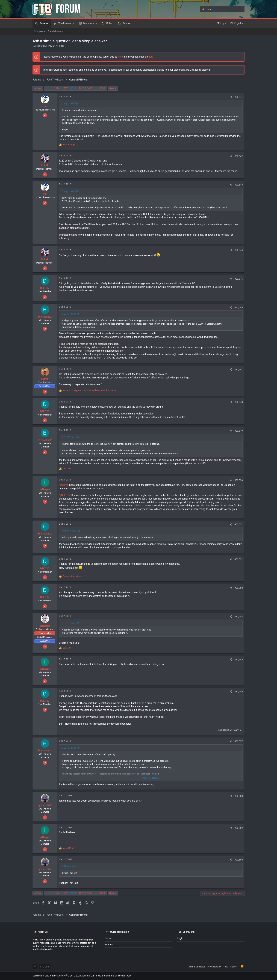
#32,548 (239, 402)
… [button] (51, 88)
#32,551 (239, 524)
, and (89, 390)
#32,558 (239, 796)
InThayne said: (69, 531)
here (120, 57)
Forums (109, 944)
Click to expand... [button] (151, 778)
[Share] (231, 97)
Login (180, 938)
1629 (81, 88)
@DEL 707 (65, 495)
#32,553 (239, 588)
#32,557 (239, 741)
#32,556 (239, 691)
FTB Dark (45, 967)
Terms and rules (197, 967)
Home (108, 938)
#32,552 (239, 559)
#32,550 (239, 480)
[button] (74, 23)
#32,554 (239, 616)
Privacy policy (214, 967)
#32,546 (239, 307)
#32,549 (239, 431)
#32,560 (239, 860)
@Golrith (64, 485)
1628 (73, 88)
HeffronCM (41, 46)
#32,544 (239, 250)
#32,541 (239, 97)
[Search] (222, 9)
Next (112, 88)
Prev (39, 88)
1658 (102, 88)
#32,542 (239, 156)
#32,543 (239, 185)
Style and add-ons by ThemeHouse (114, 976)
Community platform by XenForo (63, 976)
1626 (57, 88)
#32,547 (239, 370)
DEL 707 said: (69, 314)
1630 (89, 88)
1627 (65, 88)
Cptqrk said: (68, 103)
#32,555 (239, 660)
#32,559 (239, 828)
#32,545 (239, 279)
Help (226, 967)
